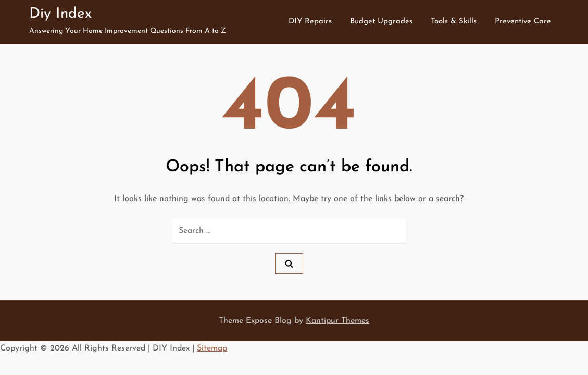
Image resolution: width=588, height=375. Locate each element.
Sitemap (212, 348)
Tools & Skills (454, 22)
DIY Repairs (310, 22)
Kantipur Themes (337, 321)
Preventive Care (523, 22)
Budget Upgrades (381, 22)
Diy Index (60, 14)
